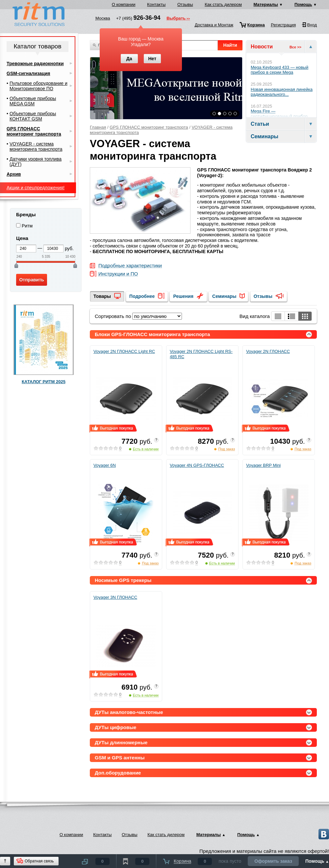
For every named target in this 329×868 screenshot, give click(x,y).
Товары (102, 296)
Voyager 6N (105, 465)
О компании (124, 4)
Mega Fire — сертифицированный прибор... (281, 114)
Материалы (266, 4)
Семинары (224, 296)
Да (129, 59)
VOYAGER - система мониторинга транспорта (36, 146)
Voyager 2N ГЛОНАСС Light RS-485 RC (201, 354)
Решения (183, 296)
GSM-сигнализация (28, 73)
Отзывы (185, 4)
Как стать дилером (223, 4)
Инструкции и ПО (118, 274)
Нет (152, 59)
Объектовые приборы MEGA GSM (33, 101)
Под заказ (227, 449)
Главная (98, 127)
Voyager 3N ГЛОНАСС (115, 597)
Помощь (303, 4)
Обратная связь (39, 861)
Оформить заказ (273, 861)
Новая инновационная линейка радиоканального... (282, 92)
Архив (14, 174)
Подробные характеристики (130, 266)
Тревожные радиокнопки (35, 64)
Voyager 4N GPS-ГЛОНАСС (197, 465)
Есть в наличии (146, 449)
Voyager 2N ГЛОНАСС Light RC (124, 351)
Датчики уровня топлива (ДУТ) (36, 162)
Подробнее (142, 296)
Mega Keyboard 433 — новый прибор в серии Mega (279, 70)
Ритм (27, 226)
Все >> (295, 47)
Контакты (156, 4)
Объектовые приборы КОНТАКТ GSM (33, 116)
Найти (230, 45)
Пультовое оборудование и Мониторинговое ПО (38, 86)
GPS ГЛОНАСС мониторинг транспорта (149, 127)
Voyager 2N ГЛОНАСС (268, 351)
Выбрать (176, 19)
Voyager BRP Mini (263, 465)
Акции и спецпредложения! (36, 188)
